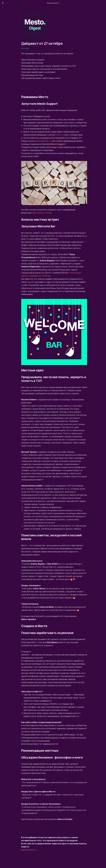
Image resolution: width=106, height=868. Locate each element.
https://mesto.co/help (42, 213)
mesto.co (60, 135)
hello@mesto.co (44, 141)
